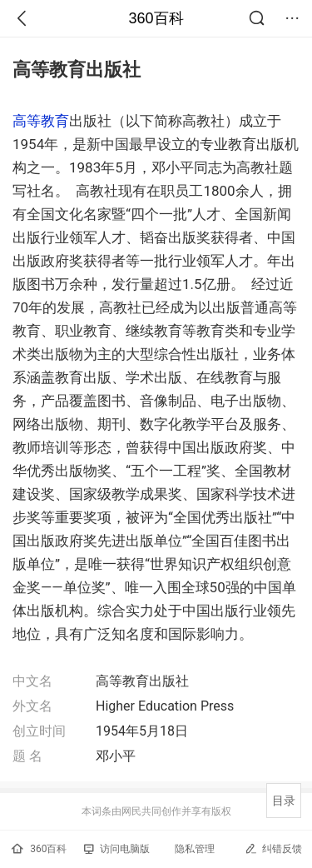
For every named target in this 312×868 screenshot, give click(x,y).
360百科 (156, 18)
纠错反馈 (273, 848)
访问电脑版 (117, 849)
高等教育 (41, 121)
